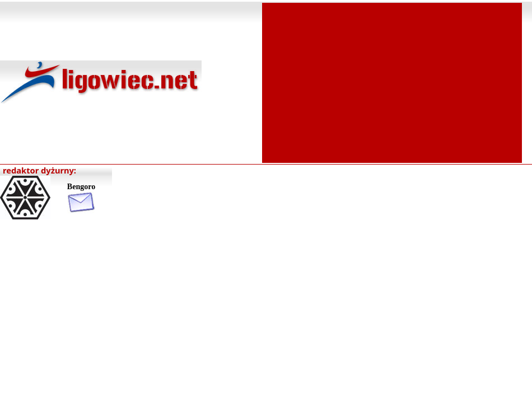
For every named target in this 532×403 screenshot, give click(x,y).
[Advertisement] (392, 82)
